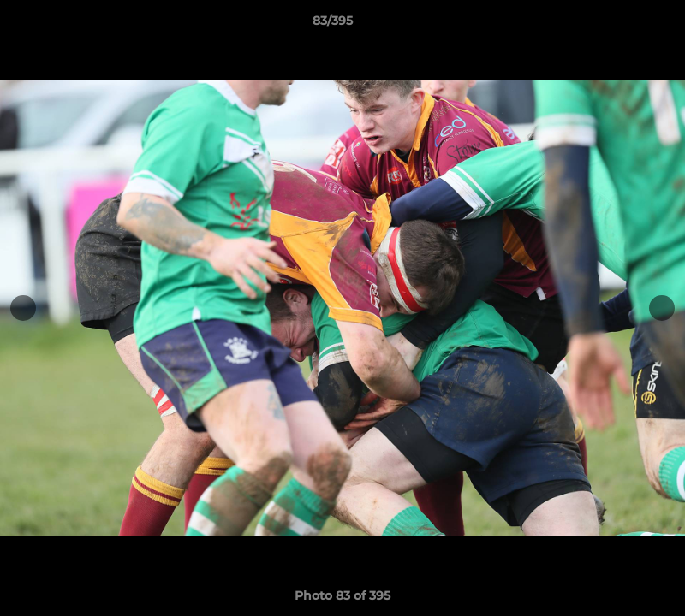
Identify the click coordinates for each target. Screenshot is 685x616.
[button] (613, 25)
